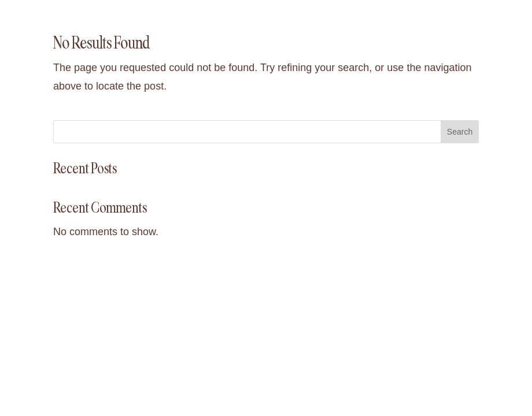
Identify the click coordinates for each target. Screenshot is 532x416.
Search (460, 132)
